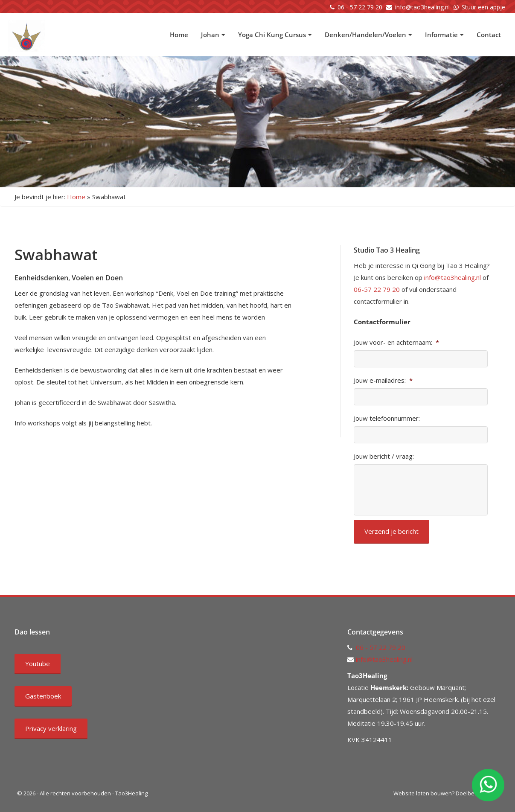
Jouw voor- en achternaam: (396, 342)
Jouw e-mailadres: (383, 380)
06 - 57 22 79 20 (360, 7)
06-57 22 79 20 (377, 289)
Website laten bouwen (423, 793)
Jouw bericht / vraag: (384, 456)
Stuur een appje (483, 7)
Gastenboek (43, 696)
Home (179, 35)
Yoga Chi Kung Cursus (275, 35)
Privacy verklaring (51, 728)
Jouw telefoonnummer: (387, 418)
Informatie (444, 35)
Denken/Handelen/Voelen (368, 35)
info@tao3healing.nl (422, 7)
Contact (489, 35)
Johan (213, 35)
